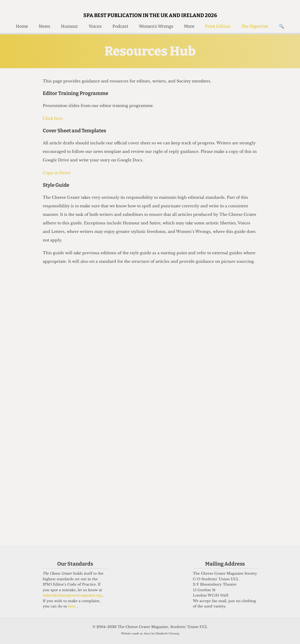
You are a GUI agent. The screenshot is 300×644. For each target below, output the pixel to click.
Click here (53, 118)
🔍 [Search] (282, 26)
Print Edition (218, 26)
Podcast (120, 26)
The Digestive (255, 26)
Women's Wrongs (156, 26)
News (44, 26)
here (73, 606)
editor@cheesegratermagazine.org (73, 595)
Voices (95, 26)
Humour (69, 26)
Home (22, 26)
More (189, 26)
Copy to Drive (57, 173)
